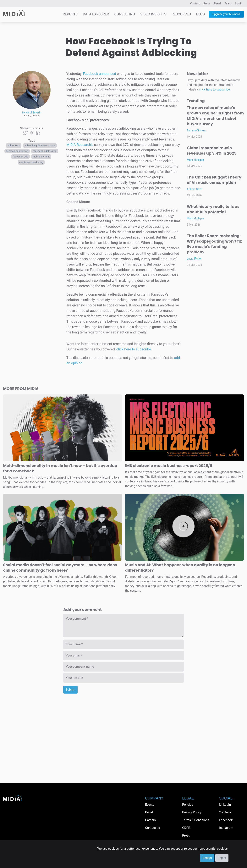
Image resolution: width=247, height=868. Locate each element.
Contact (195, 3)
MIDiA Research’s (80, 145)
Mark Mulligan (195, 160)
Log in (239, 3)
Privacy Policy (192, 812)
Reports (70, 14)
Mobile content (41, 157)
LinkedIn (225, 805)
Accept (207, 858)
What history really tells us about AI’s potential (213, 209)
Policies (188, 805)
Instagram (226, 828)
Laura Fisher (194, 259)
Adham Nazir (195, 189)
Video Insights (153, 14)
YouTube (225, 812)
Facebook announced (100, 74)
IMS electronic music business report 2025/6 (169, 466)
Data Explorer (96, 14)
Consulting (125, 14)
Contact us (153, 828)
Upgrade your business (226, 14)
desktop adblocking (17, 151)
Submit (70, 690)
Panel (217, 3)
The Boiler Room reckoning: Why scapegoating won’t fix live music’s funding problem (214, 244)
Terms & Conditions (196, 820)
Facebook (226, 820)
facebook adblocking (45, 151)
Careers (150, 820)
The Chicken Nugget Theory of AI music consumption (214, 180)
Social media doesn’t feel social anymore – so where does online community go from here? (60, 568)
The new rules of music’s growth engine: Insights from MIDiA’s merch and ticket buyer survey (215, 116)
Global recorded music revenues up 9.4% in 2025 (212, 151)
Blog (200, 14)
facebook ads (20, 157)
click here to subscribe (134, 349)
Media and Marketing (31, 162)
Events (150, 805)
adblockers (14, 146)
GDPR (186, 828)
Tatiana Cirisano (197, 130)
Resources (181, 14)
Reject (222, 858)
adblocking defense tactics (40, 146)
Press (207, 3)
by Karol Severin (32, 113)
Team (228, 3)
